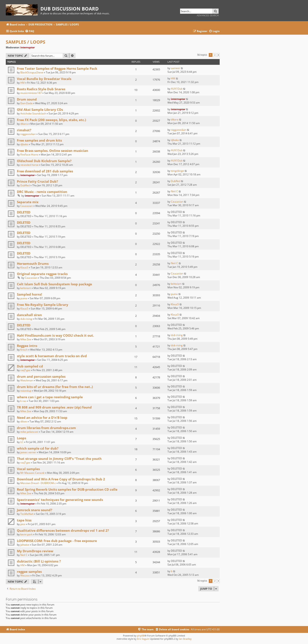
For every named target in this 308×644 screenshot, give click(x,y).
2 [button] (215, 55)
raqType (25, 370)
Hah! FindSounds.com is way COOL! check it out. (55, 335)
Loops (21, 438)
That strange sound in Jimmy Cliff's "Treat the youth (59, 459)
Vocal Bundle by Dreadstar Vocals (44, 79)
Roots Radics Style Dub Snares (41, 89)
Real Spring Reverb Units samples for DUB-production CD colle (67, 489)
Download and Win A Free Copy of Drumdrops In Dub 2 (61, 479)
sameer (175, 68)
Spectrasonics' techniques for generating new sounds (60, 500)
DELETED (24, 212)
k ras (23, 401)
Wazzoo (25, 575)
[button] (218, 55)
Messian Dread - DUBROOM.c (38, 483)
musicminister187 (31, 93)
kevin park (26, 534)
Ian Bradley (185, 639)
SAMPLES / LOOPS (26, 42)
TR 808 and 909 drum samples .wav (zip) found (55, 407)
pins (23, 524)
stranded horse (29, 165)
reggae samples (29, 571)
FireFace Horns (29, 155)
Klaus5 (24, 267)
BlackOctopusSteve (32, 72)
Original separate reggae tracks (42, 274)
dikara (24, 124)
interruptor (27, 47)
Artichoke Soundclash (33, 113)
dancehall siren (29, 315)
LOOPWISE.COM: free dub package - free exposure (57, 541)
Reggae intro (27, 346)
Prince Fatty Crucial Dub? (37, 181)
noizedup (26, 391)
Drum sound (27, 99)
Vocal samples (28, 469)
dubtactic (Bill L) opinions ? (39, 561)
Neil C (174, 191)
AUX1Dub (177, 89)
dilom (24, 421)
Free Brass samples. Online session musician (53, 151)
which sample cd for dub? (38, 448)
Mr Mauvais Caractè (32, 473)
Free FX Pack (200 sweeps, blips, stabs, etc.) (51, 120)
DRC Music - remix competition (42, 192)
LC (22, 442)
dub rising (26, 319)
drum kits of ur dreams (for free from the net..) (55, 387)
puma (24, 298)
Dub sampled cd (30, 366)
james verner (28, 452)
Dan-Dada (26, 103)
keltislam (26, 288)
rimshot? (24, 130)
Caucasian (27, 206)
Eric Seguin (143, 639)
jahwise (25, 545)
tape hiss (24, 520)
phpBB (141, 636)
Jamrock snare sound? (35, 510)
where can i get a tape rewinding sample (50, 397)
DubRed (25, 185)
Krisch (24, 350)
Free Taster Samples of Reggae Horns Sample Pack (57, 68)
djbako (24, 144)
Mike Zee (26, 339)
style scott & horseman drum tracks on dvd (52, 356)
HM (22, 83)
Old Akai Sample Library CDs (40, 110)
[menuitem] (30, 31)
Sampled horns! (29, 294)
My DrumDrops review (35, 551)
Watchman (27, 380)
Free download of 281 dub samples (45, 171)
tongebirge (177, 171)
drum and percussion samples (41, 376)
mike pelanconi (29, 432)
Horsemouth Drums (33, 264)
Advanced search (208, 15)
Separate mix (28, 202)
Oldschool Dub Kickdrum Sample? (44, 161)
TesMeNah (27, 514)
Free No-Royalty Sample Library (43, 305)
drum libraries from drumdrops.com (46, 428)
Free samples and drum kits (39, 140)
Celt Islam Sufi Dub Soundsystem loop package (54, 284)
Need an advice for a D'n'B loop (42, 417)
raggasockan (28, 134)
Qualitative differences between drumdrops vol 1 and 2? (63, 530)
